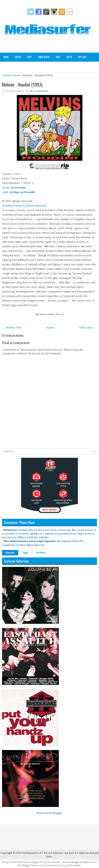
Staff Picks (84, 66)
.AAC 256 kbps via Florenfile (19, 192)
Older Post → (88, 328)
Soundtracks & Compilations (20, 66)
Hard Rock (44, 57)
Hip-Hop (82, 57)
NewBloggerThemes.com (31, 865)
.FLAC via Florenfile (14, 188)
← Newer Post (12, 328)
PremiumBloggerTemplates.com (79, 862)
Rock (69, 57)
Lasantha (55, 862)
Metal (18, 57)
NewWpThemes (21, 862)
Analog (68, 66)
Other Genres (50, 66)
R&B (58, 57)
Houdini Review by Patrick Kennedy (24, 206)
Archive (40, 553)
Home (6, 57)
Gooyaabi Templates (71, 865)
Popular (10, 553)
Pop (30, 57)
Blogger (57, 813)
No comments (39, 91)
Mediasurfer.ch (32, 853)
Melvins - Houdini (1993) (22, 84)
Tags (25, 553)
